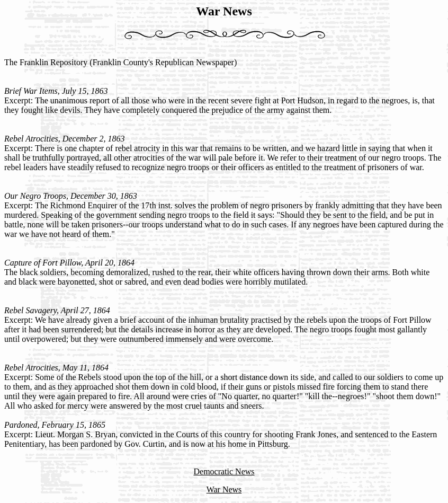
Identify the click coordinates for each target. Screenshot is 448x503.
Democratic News (224, 471)
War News (224, 489)
